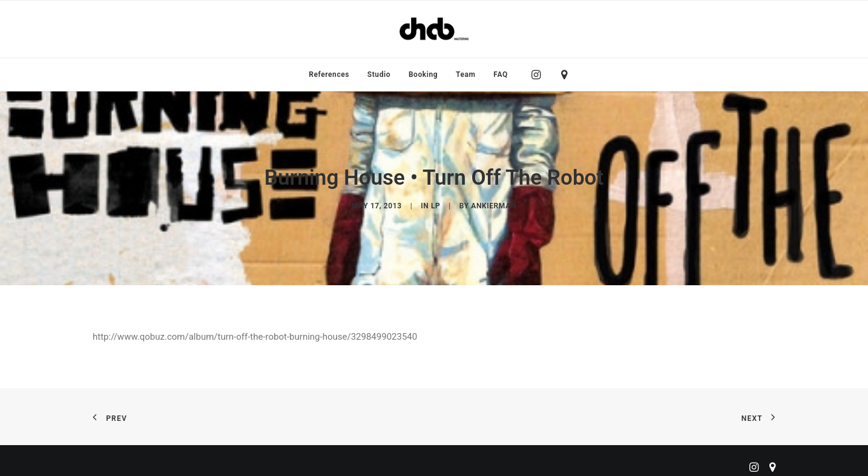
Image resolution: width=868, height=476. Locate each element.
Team (466, 74)
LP (436, 203)
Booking (423, 74)
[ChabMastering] (434, 29)
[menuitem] (329, 74)
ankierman (493, 203)
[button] (539, 74)
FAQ (501, 74)
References (329, 74)
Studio (379, 74)
